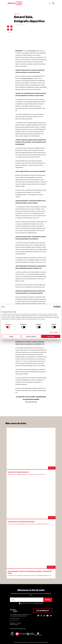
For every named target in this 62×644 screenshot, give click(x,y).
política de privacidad (39, 603)
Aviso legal (16, 642)
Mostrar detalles (54, 332)
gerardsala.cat (33, 51)
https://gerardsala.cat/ (27, 78)
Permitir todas (51, 336)
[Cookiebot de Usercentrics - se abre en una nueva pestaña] (54, 307)
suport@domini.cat (14, 621)
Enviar (48, 600)
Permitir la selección (31, 336)
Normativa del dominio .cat (43, 642)
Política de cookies (33, 642)
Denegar (11, 336)
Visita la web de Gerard (31, 402)
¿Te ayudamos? (43, 611)
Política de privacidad (24, 642)
